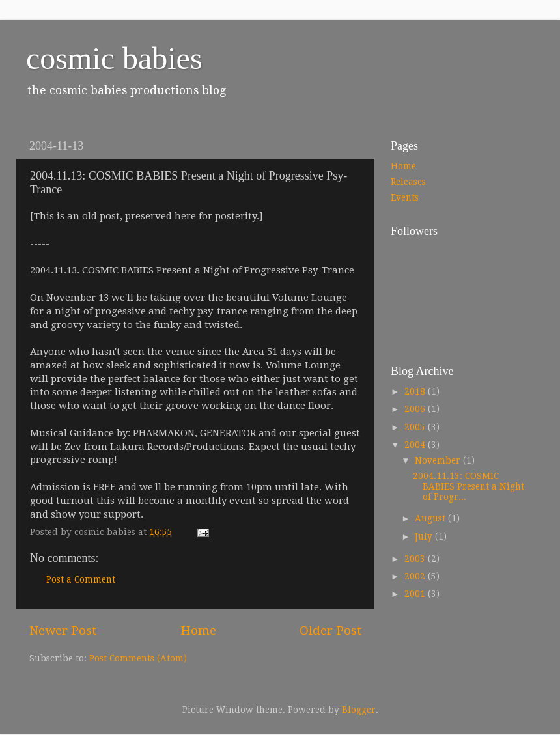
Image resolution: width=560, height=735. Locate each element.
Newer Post (63, 631)
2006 (416, 409)
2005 (416, 427)
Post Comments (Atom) (138, 658)
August (431, 518)
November (439, 460)
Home (198, 631)
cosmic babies (114, 58)
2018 (416, 391)
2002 (416, 576)
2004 (416, 445)
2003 (416, 559)
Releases (408, 182)
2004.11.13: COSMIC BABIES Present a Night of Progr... (469, 486)
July (425, 536)
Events (405, 197)
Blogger (359, 710)
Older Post (330, 631)
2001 (416, 594)
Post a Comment (81, 579)
